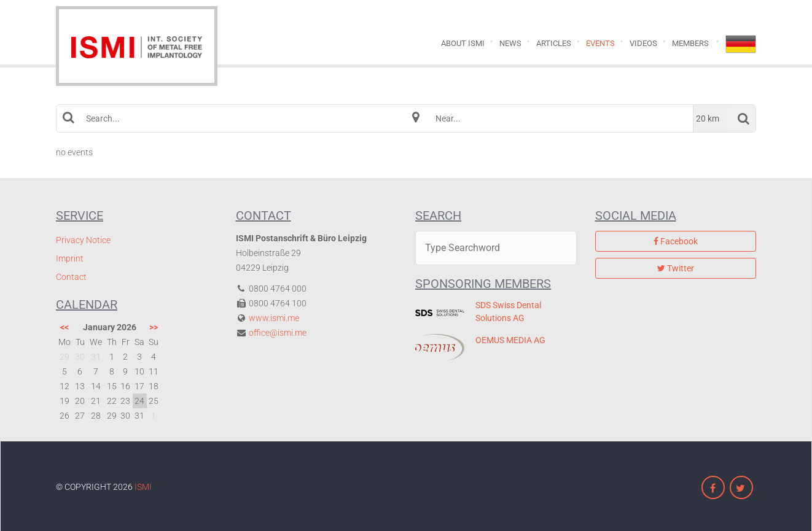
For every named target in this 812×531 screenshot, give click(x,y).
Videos (643, 43)
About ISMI (463, 43)
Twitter (676, 268)
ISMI (143, 487)
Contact (71, 277)
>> (154, 327)
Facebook (676, 241)
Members (690, 43)
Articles (554, 43)
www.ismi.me (274, 318)
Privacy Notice (83, 240)
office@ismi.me (278, 333)
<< (64, 327)
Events (600, 43)
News (510, 43)
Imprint (70, 258)
